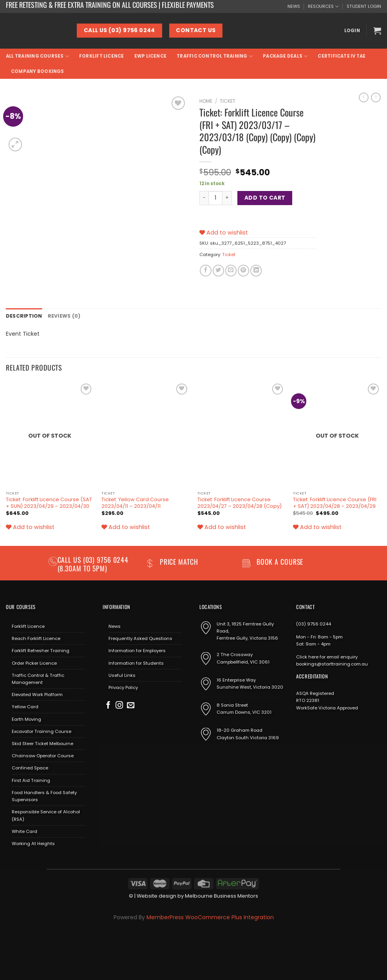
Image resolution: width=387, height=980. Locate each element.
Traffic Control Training (215, 56)
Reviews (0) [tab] (61, 316)
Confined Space (30, 767)
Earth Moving (26, 718)
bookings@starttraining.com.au (332, 664)
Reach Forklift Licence (36, 638)
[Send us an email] (131, 705)
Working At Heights (33, 843)
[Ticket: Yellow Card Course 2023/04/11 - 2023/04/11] (146, 434)
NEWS (294, 6)
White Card (24, 831)
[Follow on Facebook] (108, 705)
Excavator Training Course (42, 731)
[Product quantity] (215, 198)
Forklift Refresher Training (41, 650)
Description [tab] (23, 316)
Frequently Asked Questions (140, 638)
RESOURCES (323, 6)
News (115, 626)
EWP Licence (151, 56)
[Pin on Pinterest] (243, 271)
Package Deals (285, 56)
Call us (70, 559)
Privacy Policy (123, 687)
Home (206, 101)
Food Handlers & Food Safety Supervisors (44, 796)
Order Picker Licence (34, 662)
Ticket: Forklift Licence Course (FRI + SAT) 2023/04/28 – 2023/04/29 (335, 503)
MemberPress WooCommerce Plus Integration (210, 916)
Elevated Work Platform (37, 694)
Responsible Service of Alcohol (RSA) (46, 815)
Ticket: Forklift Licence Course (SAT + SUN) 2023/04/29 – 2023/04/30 (49, 503)
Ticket (228, 101)
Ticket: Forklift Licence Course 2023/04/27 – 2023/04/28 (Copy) (240, 503)
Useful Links (122, 675)
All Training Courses (37, 56)
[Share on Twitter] (218, 271)
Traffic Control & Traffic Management (38, 678)
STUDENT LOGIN (364, 6)
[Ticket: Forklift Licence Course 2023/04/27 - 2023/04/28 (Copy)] (241, 434)
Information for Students (136, 662)
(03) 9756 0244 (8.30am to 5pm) (93, 563)
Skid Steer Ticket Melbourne (42, 743)
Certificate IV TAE (342, 56)
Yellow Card (25, 706)
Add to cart (265, 198)
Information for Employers (137, 650)
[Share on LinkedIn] (256, 271)
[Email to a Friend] (231, 271)
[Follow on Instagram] (119, 705)
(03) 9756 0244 (314, 624)
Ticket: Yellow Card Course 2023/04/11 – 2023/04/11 (135, 503)
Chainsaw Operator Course (43, 755)
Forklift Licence (102, 56)
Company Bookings (38, 71)
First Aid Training (31, 780)
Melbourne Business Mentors (222, 895)
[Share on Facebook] (205, 271)
